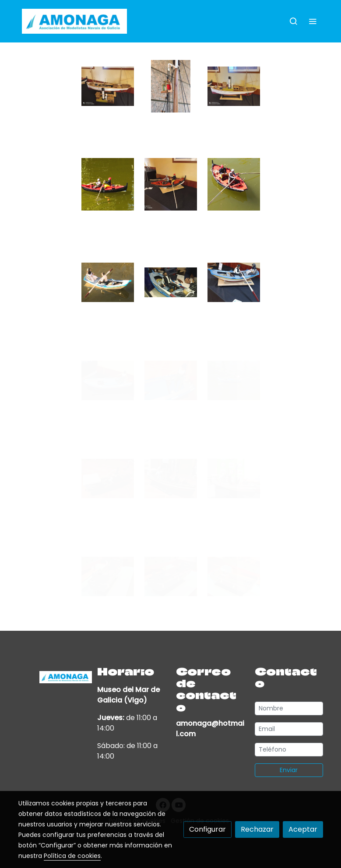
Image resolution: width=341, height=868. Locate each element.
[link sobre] (53, 676)
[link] (74, 21)
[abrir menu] (313, 21)
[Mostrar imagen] (108, 86)
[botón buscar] (293, 21)
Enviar (289, 770)
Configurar (207, 829)
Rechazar (257, 829)
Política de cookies (72, 856)
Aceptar (303, 829)
